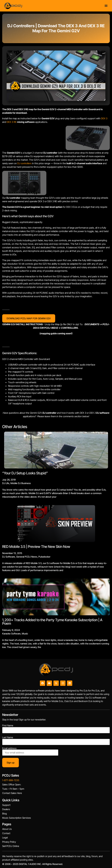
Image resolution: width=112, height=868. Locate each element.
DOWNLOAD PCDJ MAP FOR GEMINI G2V (29, 318)
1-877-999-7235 (11, 780)
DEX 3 (104, 118)
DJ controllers (24, 163)
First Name (8, 725)
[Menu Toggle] (106, 6)
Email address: (30, 751)
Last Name (8, 737)
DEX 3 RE (12, 122)
